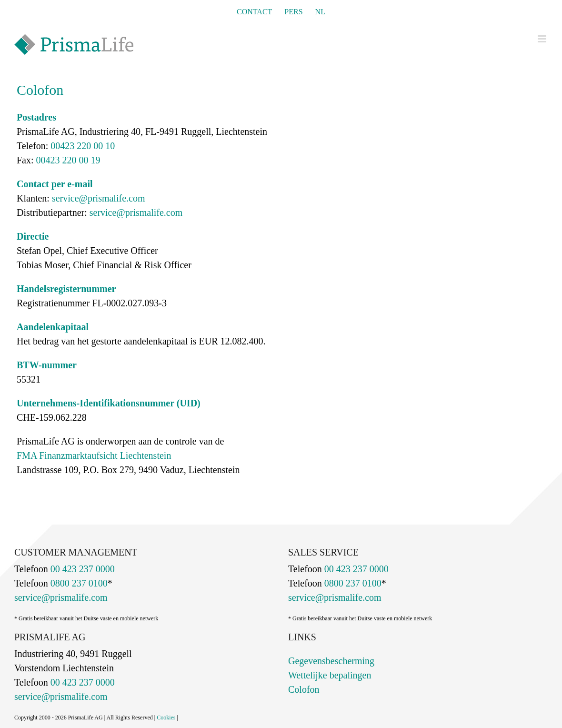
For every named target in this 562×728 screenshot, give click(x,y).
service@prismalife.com (99, 198)
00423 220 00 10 (81, 146)
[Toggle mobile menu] (543, 39)
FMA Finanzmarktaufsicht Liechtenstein (94, 455)
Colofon (304, 689)
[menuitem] (320, 12)
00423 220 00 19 (67, 160)
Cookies (166, 718)
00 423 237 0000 (81, 569)
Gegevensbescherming (331, 661)
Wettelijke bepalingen (330, 675)
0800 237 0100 (78, 583)
